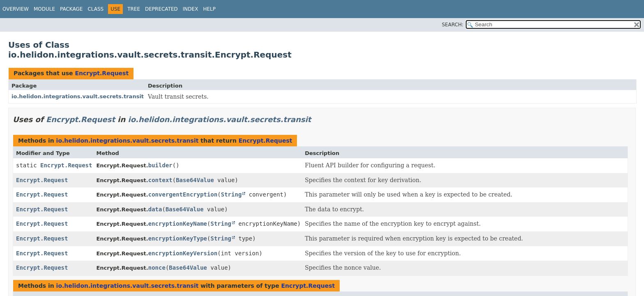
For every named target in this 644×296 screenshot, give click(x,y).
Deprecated (161, 9)
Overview (16, 9)
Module (44, 9)
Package (71, 9)
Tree (134, 9)
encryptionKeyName (178, 224)
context (160, 180)
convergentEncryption (183, 194)
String (231, 194)
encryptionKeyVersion (183, 253)
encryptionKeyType (178, 238)
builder (160, 165)
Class (95, 9)
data (155, 209)
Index (191, 9)
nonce (157, 268)
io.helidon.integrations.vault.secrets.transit (78, 96)
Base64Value (195, 180)
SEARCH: (453, 25)
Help (209, 9)
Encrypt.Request (102, 73)
